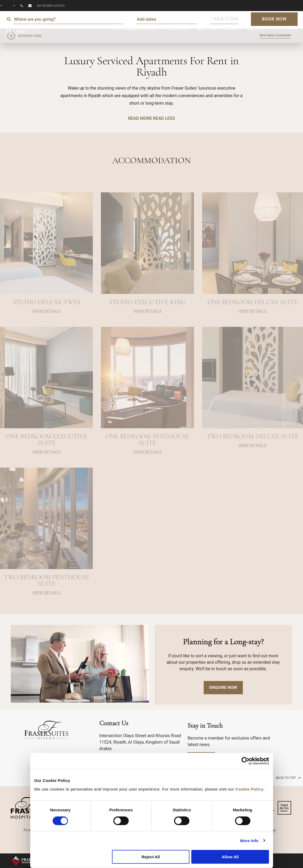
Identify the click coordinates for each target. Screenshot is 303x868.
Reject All (151, 857)
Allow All (230, 857)
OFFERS (232, 29)
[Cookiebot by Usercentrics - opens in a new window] (245, 761)
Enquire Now (223, 688)
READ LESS (164, 118)
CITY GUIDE (285, 29)
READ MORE (140, 118)
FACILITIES (176, 29)
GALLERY (256, 29)
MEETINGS (208, 29)
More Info (249, 841)
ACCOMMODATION (136, 29)
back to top (288, 778)
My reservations (51, 6)
